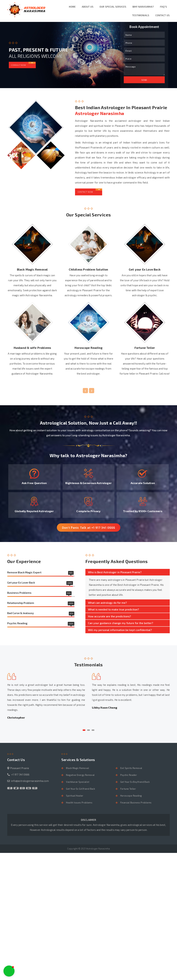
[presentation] (85, 393)
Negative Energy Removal (80, 778)
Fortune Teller (128, 792)
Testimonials (141, 15)
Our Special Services (113, 7)
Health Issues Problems (79, 805)
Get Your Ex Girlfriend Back (80, 792)
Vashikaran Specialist (78, 785)
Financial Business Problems (136, 805)
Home (72, 7)
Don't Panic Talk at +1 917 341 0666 (89, 530)
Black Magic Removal (78, 771)
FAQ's (164, 7)
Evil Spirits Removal (131, 771)
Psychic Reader (129, 778)
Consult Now (24, 64)
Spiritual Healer (75, 799)
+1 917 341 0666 (20, 777)
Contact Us (163, 15)
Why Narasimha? (143, 7)
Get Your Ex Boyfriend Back (135, 785)
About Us (88, 7)
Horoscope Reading (131, 799)
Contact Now (90, 191)
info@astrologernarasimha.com (30, 784)
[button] (84, 733)
